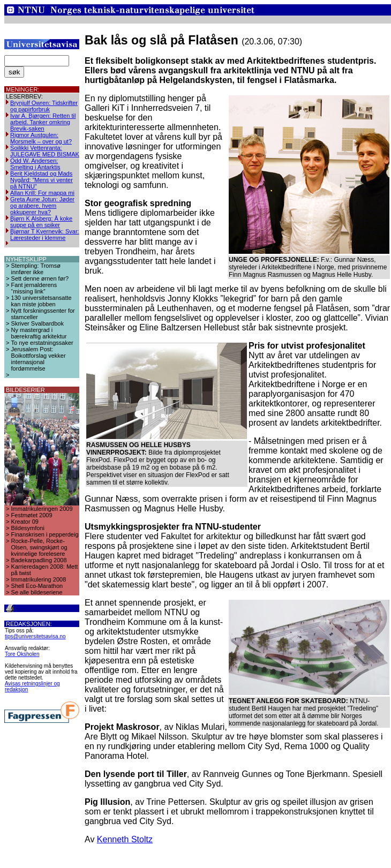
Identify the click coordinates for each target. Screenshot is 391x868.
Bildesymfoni (28, 528)
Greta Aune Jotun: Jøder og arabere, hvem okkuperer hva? (42, 206)
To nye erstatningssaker (42, 343)
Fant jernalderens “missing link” (34, 288)
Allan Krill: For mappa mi (42, 193)
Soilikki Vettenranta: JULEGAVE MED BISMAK (45, 151)
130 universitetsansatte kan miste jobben (42, 301)
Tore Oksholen (22, 654)
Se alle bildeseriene (37, 592)
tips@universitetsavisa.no (35, 636)
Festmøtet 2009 (32, 515)
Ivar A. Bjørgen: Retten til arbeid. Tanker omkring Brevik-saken (43, 122)
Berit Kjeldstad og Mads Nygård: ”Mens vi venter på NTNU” (42, 180)
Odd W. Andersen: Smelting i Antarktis (35, 164)
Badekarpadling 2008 (39, 560)
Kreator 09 (25, 522)
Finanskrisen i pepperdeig (45, 534)
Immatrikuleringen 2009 (42, 509)
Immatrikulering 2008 (39, 579)
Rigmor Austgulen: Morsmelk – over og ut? (41, 138)
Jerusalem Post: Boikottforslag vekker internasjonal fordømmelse (39, 359)
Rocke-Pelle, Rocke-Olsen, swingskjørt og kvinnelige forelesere (39, 547)
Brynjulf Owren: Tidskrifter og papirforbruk (44, 106)
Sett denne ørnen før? (40, 278)
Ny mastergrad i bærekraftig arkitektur (39, 333)
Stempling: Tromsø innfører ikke (36, 269)
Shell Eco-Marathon (37, 586)
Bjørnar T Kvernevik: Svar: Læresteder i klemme (45, 235)
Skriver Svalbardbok (37, 323)
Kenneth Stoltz (125, 839)
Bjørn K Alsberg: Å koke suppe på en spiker (41, 222)
